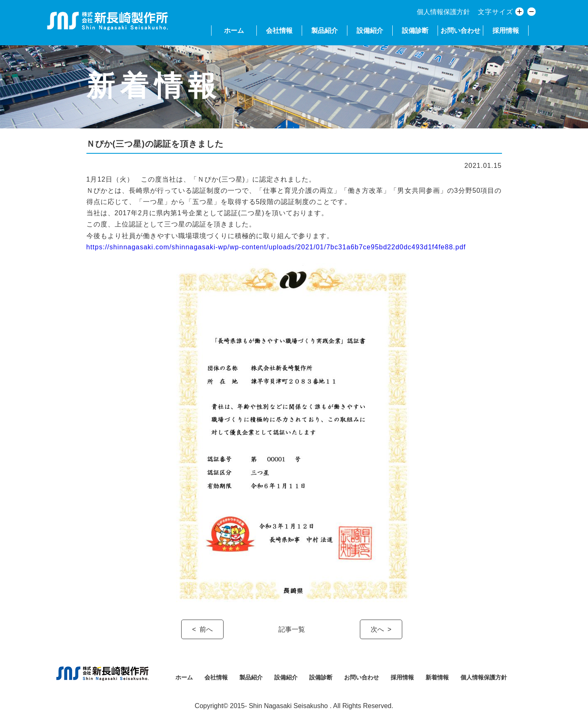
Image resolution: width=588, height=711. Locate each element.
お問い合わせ (460, 31)
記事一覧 (292, 629)
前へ (206, 629)
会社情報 (279, 31)
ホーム (234, 31)
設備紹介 (370, 31)
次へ (377, 629)
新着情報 (437, 677)
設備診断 (415, 31)
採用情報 (506, 31)
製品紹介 (325, 31)
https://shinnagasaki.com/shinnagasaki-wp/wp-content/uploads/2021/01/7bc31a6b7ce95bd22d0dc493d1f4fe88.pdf (276, 247)
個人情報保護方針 (443, 12)
